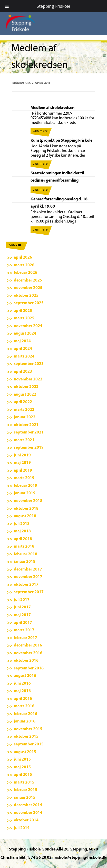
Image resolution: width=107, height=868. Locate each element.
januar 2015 (25, 798)
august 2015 (25, 752)
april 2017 (23, 623)
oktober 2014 (26, 820)
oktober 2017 (26, 585)
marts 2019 (24, 478)
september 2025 (29, 303)
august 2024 (25, 334)
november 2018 (28, 501)
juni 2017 (22, 607)
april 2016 (23, 699)
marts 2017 (24, 630)
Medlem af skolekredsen (52, 108)
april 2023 (23, 372)
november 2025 (28, 288)
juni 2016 (22, 684)
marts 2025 (24, 318)
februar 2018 (26, 554)
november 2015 (28, 729)
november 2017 (28, 577)
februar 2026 (26, 273)
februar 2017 (26, 638)
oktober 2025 (26, 296)
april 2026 (23, 258)
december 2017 (28, 569)
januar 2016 (25, 721)
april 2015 (23, 775)
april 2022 (23, 402)
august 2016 (25, 676)
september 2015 (29, 744)
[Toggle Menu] (7, 6)
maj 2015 (22, 767)
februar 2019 (26, 486)
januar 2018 (25, 562)
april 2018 (23, 539)
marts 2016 (24, 706)
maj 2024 (22, 341)
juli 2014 (22, 828)
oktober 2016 (26, 661)
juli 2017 (22, 600)
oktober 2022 (26, 387)
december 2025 (28, 280)
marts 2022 (24, 410)
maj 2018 (22, 531)
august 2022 (25, 395)
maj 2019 (22, 463)
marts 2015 (24, 782)
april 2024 (23, 349)
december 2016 (28, 645)
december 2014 (28, 805)
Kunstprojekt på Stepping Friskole (61, 141)
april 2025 (23, 311)
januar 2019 (25, 493)
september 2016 (29, 668)
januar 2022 (25, 417)
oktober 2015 (26, 737)
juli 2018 (22, 524)
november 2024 (28, 326)
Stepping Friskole (53, 6)
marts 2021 (24, 440)
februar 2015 (26, 790)
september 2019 (29, 448)
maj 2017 (22, 615)
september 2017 (29, 592)
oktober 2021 (26, 425)
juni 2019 (22, 455)
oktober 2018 (26, 509)
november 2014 (28, 813)
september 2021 (29, 432)
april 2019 (23, 471)
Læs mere (40, 131)
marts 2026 (24, 265)
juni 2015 (22, 760)
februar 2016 (26, 714)
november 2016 (28, 653)
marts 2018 (24, 547)
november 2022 (28, 379)
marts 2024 (24, 356)
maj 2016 (22, 691)
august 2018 (25, 516)
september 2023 (29, 364)
